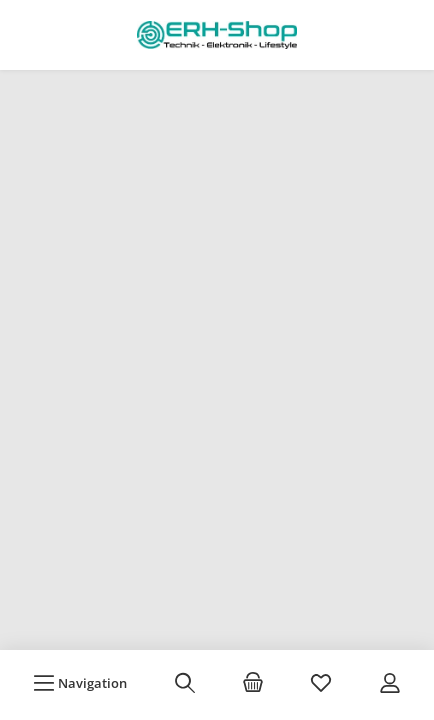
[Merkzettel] (321, 683)
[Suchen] (185, 683)
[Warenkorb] (253, 683)
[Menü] (80, 683)
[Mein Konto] (390, 683)
